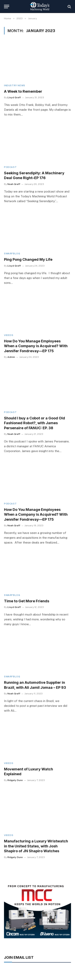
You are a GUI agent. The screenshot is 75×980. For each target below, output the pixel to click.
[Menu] (7, 7)
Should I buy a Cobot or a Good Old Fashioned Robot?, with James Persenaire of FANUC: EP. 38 (34, 423)
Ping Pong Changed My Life (28, 259)
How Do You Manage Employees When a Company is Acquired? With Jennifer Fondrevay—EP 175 (36, 346)
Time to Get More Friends (27, 601)
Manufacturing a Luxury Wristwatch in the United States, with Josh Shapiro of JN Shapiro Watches (36, 846)
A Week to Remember (23, 91)
